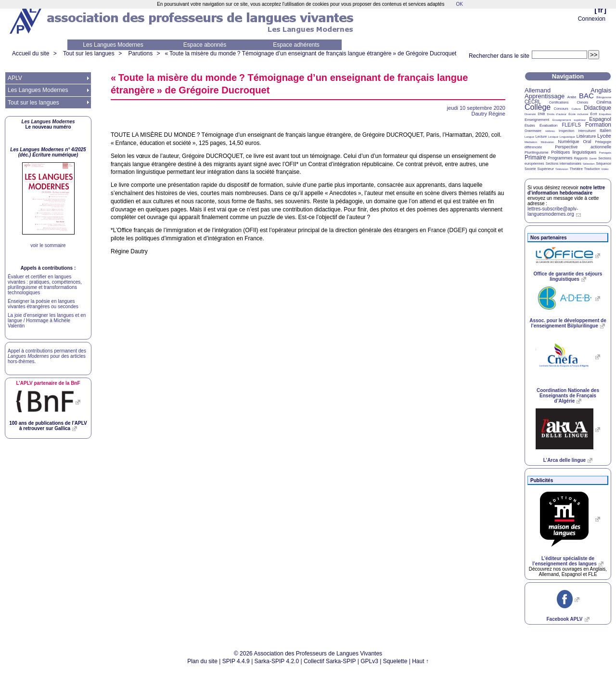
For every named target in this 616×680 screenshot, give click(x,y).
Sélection (589, 164)
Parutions (140, 53)
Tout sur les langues (89, 53)
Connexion (592, 19)
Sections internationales (564, 163)
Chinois (583, 102)
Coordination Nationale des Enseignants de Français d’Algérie (568, 396)
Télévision (562, 169)
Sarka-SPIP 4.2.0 (277, 661)
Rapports (581, 158)
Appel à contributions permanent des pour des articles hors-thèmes (47, 356)
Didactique (597, 108)
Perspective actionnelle (583, 147)
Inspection (566, 131)
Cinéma (604, 102)
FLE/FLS (571, 125)
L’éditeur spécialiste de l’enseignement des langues (564, 561)
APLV (15, 78)
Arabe (572, 97)
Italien (605, 131)
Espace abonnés (205, 45)
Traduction (592, 169)
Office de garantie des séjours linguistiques (568, 276)
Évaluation (548, 125)
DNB (542, 114)
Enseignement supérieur (569, 120)
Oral (587, 142)
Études (530, 125)
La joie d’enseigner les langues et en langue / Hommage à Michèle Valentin (47, 320)
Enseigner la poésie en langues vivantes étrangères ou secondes (43, 304)
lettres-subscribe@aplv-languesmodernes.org (553, 211)
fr (600, 10)
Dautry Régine (488, 114)
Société (530, 169)
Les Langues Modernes (113, 45)
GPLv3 (369, 661)
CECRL (533, 102)
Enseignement (537, 120)
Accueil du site (31, 53)
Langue (529, 137)
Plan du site (202, 661)
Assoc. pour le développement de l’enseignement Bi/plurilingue (568, 323)
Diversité (530, 114)
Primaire (535, 157)
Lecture (541, 137)
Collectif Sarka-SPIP (330, 661)
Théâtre (576, 169)
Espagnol (600, 119)
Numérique (568, 142)
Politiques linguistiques (574, 152)
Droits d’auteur (557, 114)
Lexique (553, 137)
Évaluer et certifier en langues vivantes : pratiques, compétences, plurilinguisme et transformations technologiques (45, 285)
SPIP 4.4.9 (236, 661)
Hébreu (550, 131)
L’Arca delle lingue (565, 460)
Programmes (560, 158)
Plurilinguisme (537, 152)
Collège (538, 107)
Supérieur (545, 169)
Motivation (547, 142)
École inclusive (578, 114)
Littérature (586, 136)
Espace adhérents (296, 45)
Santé (593, 158)
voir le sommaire (48, 245)
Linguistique (567, 137)
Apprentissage (545, 96)
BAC (586, 96)
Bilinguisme (604, 97)
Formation (598, 125)
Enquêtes (605, 114)
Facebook (564, 619)
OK (459, 4)
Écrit (593, 114)
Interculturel (587, 131)
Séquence (603, 163)
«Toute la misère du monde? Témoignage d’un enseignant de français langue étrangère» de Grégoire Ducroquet (311, 53)
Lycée (604, 136)
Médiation (531, 142)
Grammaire (533, 131)
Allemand (538, 90)
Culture (576, 109)
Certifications (559, 102)
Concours (561, 109)
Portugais (605, 153)
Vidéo (605, 169)
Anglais (601, 90)
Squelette (395, 661)
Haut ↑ (420, 661)
